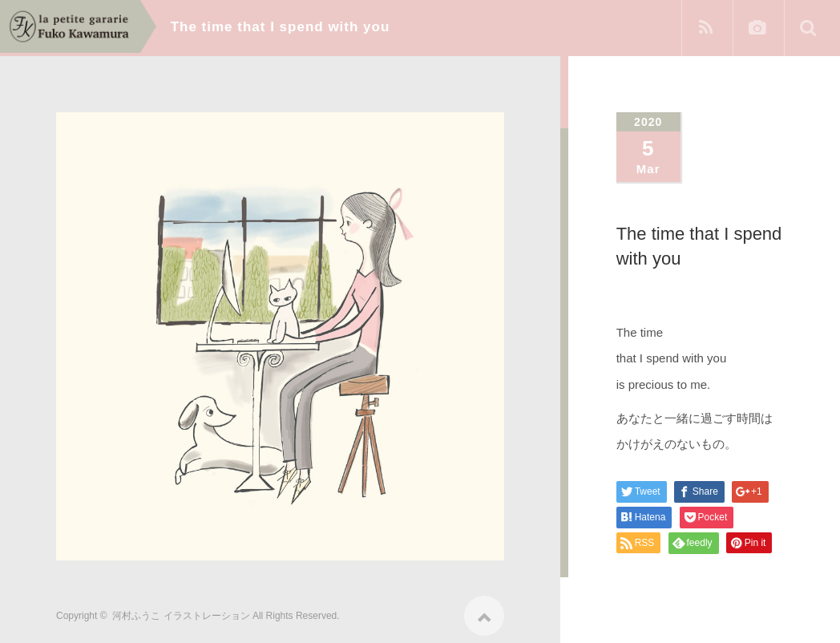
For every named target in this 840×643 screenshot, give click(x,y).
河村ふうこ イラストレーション (181, 610)
